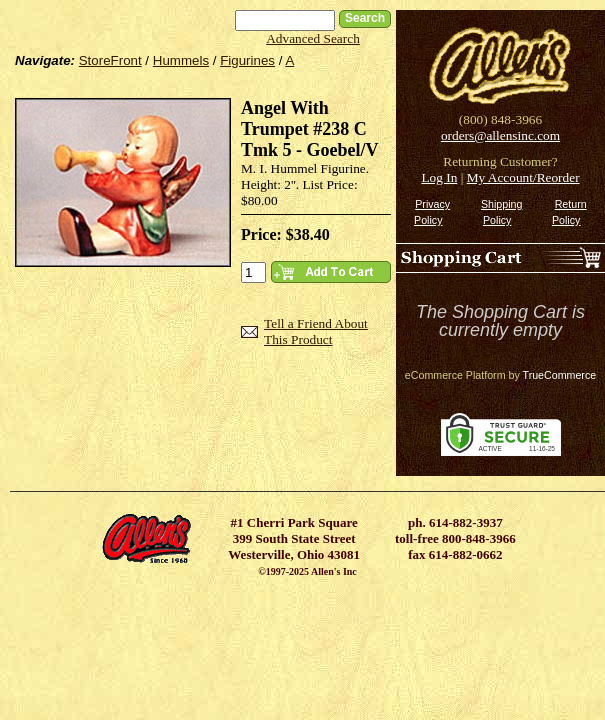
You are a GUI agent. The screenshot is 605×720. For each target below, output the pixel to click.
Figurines (247, 60)
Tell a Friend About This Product (316, 331)
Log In (439, 177)
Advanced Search (313, 38)
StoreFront (110, 60)
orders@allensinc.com (500, 135)
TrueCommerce (560, 375)
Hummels (181, 60)
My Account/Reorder (523, 177)
